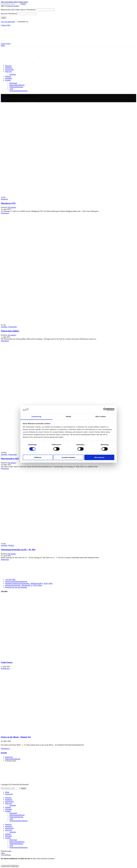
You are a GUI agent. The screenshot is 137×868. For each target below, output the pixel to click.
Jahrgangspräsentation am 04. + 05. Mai (18, 550)
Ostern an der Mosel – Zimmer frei (16, 737)
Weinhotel (4, 199)
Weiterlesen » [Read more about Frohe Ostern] (6, 668)
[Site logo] (8, 42)
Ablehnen (38, 457)
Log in (4, 18)
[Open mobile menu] (3, 46)
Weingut (11, 545)
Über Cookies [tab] (101, 416)
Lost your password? (8, 22)
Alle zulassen (99, 457)
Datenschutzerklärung (17, 85)
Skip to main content (21, 2)
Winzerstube (13, 327)
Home (3, 101)
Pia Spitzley (12, 207)
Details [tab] (68, 416)
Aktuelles (13, 74)
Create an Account (13, 6)
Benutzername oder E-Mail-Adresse (18, 10)
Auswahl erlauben (68, 457)
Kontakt (4, 753)
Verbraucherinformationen (18, 91)
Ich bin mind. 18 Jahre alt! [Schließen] (10, 866)
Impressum (13, 83)
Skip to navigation (7, 2)
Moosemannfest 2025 (10, 459)
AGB (11, 89)
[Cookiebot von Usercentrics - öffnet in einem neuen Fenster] (105, 409)
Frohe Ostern (7, 662)
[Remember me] (17, 22)
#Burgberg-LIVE (8, 203)
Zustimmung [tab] (36, 416)
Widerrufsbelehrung (16, 87)
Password (9, 14)
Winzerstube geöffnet (10, 331)
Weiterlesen (5, 213)
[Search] (10, 4)
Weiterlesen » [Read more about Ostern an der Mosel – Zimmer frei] (6, 749)
